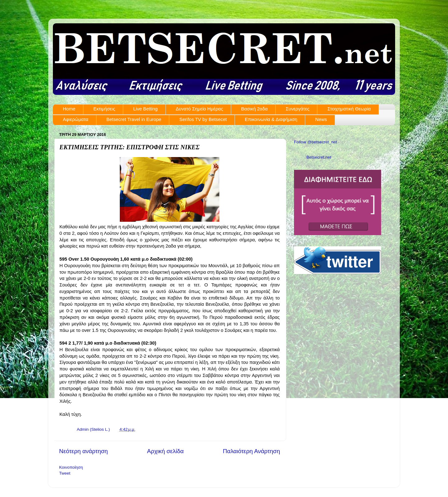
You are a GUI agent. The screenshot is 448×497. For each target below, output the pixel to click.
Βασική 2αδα (254, 109)
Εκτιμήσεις (104, 109)
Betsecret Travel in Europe (134, 119)
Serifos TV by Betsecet (203, 119)
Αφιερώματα (76, 119)
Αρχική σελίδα (166, 451)
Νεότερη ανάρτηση (84, 451)
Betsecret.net (319, 157)
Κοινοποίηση (71, 467)
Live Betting (145, 109)
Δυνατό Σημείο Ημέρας (199, 109)
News (321, 119)
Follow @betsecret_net (315, 142)
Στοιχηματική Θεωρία (349, 109)
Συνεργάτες (297, 109)
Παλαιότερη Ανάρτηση (251, 451)
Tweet (65, 473)
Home (69, 109)
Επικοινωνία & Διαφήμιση (271, 119)
